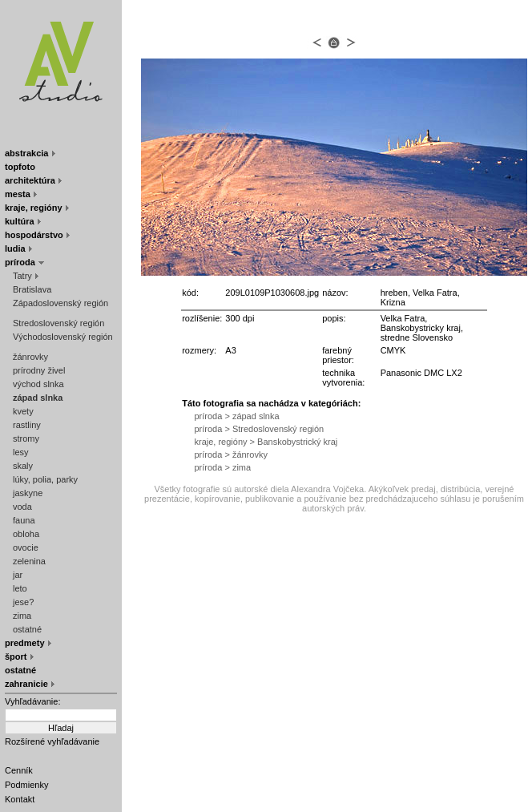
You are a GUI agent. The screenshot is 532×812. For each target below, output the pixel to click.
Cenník (19, 770)
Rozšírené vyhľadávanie (52, 741)
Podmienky (26, 785)
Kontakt (20, 799)
